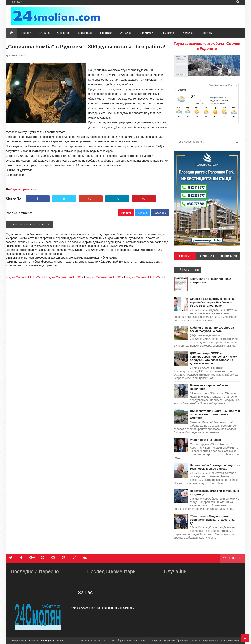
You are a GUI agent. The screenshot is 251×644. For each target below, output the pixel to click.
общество (16, 189)
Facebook (160, 213)
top (35, 189)
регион (28, 189)
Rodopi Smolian (19, 641)
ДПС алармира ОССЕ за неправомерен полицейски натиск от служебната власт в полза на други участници (214, 358)
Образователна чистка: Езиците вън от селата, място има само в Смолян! (215, 414)
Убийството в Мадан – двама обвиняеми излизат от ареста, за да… (212, 519)
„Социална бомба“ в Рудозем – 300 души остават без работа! (86, 46)
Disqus (143, 213)
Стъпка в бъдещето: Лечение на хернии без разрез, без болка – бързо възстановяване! (212, 302)
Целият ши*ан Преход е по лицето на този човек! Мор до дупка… (215, 467)
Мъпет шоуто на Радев (206, 440)
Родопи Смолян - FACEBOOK (25, 277)
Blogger (126, 213)
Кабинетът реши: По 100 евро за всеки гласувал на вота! (212, 329)
